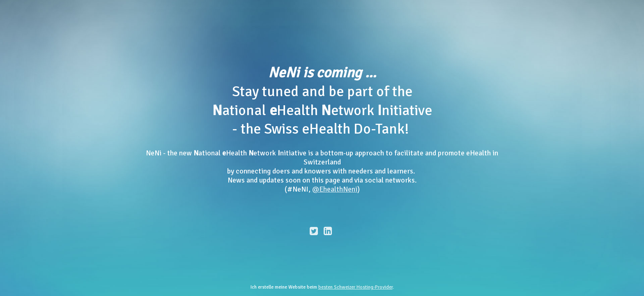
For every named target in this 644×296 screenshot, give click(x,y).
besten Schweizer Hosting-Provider (355, 287)
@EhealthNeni (335, 189)
